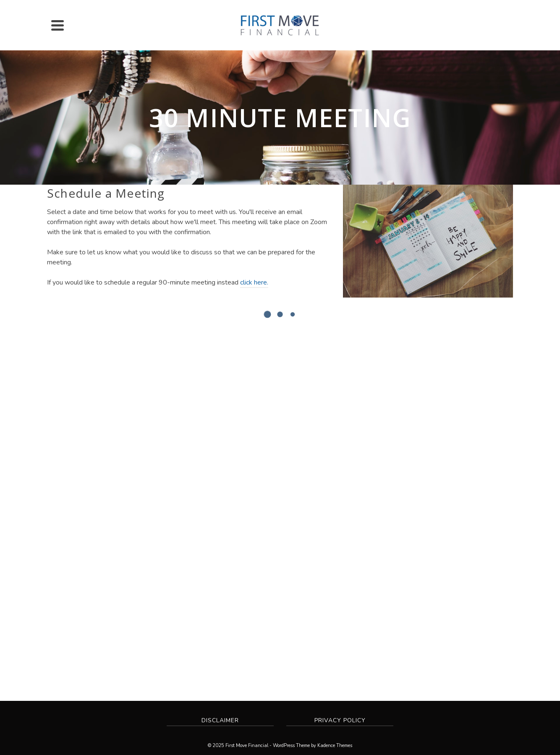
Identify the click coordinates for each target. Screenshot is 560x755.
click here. (254, 282)
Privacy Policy (340, 720)
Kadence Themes (335, 746)
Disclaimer (220, 720)
